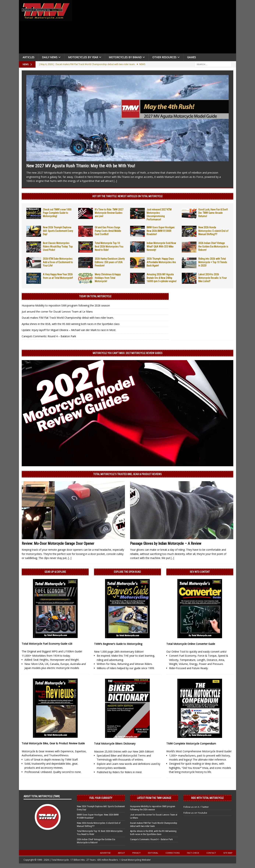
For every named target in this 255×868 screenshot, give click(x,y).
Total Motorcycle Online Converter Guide (191, 644)
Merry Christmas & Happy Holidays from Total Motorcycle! (108, 278)
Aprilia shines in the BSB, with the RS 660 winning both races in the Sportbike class (71, 324)
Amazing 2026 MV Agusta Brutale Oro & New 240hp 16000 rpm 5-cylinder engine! (162, 278)
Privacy (136, 853)
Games (192, 57)
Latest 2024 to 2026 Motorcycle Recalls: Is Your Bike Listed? (212, 278)
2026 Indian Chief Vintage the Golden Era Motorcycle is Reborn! (213, 246)
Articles (29, 57)
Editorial (153, 853)
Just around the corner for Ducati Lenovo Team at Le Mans (57, 312)
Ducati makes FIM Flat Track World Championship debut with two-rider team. (68, 318)
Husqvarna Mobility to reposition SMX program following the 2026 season (66, 305)
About (121, 853)
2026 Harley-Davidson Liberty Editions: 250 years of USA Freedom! (110, 262)
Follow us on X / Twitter (196, 807)
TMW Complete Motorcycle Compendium (191, 744)
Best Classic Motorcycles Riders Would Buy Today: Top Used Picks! (58, 246)
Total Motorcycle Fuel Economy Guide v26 (47, 644)
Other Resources (164, 57)
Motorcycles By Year (83, 57)
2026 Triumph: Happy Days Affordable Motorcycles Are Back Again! (161, 262)
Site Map (228, 853)
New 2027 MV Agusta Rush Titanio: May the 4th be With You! (81, 166)
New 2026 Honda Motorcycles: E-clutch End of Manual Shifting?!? (213, 231)
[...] (115, 181)
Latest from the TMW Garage (154, 798)
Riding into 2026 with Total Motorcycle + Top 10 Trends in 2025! (213, 262)
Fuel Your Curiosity (101, 798)
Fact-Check (193, 853)
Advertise (105, 853)
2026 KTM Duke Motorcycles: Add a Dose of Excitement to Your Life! (58, 262)
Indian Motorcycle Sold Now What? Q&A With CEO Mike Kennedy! (161, 246)
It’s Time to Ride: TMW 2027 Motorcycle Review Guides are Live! (109, 213)
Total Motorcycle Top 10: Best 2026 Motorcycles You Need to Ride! (109, 246)
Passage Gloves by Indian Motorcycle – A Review (166, 543)
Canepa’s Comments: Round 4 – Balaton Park (49, 336)
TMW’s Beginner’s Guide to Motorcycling (118, 644)
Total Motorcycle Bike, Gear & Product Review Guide (53, 743)
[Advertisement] (155, 28)
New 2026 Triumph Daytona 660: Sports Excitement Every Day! (58, 231)
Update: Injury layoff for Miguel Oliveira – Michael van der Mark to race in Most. (69, 330)
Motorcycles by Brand (125, 57)
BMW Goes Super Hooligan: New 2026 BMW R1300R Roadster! (161, 231)
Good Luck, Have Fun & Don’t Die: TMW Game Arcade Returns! (213, 213)
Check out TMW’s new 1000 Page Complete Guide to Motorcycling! (57, 213)
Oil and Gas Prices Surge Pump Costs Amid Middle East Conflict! (108, 231)
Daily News (50, 57)
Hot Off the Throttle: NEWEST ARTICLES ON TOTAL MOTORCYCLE (127, 196)
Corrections (173, 853)
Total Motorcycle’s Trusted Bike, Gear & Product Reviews (127, 474)
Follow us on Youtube (195, 813)
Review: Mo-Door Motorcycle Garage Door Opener (58, 543)
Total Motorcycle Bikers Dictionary (115, 744)
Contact (211, 853)
